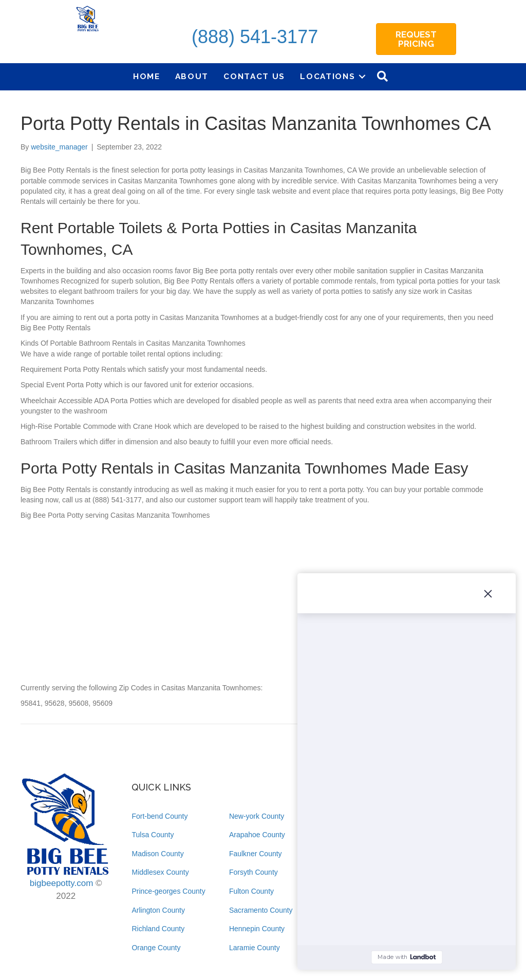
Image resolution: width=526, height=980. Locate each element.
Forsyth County (253, 872)
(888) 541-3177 (255, 37)
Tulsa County (153, 835)
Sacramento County (261, 910)
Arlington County (158, 910)
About (192, 76)
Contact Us (254, 76)
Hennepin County (257, 929)
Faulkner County (256, 854)
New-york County (257, 816)
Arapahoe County (257, 835)
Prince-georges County (168, 891)
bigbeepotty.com (61, 883)
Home (147, 76)
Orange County (156, 948)
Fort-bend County (159, 816)
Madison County (157, 854)
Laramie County (255, 948)
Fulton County (251, 891)
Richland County (158, 929)
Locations (327, 76)
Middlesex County (160, 872)
